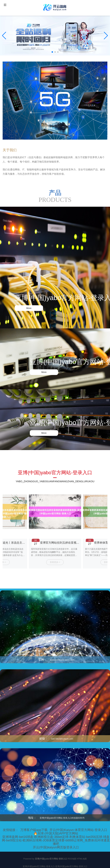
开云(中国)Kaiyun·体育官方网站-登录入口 (78, 830)
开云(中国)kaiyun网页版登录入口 (56, 847)
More (29, 308)
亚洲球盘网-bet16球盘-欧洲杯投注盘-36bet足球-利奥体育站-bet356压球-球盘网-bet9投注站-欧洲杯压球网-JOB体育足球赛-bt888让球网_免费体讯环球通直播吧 (56, 840)
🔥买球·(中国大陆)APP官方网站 (56, 833)
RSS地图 (72, 859)
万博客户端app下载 (34, 830)
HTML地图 (82, 859)
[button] (106, 36)
